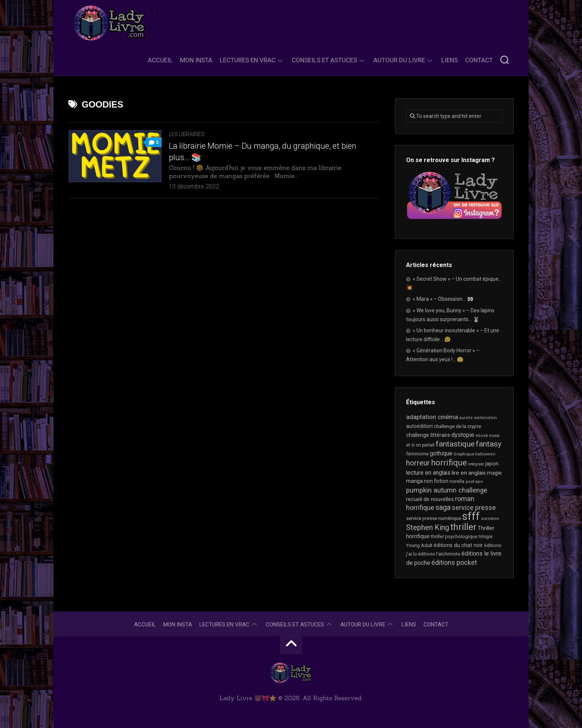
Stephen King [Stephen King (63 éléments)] (428, 528)
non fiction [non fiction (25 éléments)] (436, 481)
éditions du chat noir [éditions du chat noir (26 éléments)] (458, 545)
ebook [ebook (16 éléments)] (482, 436)
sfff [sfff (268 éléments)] (471, 516)
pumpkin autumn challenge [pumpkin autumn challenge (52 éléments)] (447, 490)
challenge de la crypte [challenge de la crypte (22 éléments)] (457, 426)
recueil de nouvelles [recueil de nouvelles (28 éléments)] (430, 499)
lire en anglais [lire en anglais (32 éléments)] (469, 473)
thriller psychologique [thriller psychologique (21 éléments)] (454, 536)
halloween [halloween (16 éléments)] (485, 454)
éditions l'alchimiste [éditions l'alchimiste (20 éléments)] (439, 554)
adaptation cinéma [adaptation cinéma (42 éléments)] (432, 417)
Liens (449, 60)
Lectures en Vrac (248, 60)
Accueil (160, 60)
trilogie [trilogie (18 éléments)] (485, 537)
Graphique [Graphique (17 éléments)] (464, 454)
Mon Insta (196, 60)
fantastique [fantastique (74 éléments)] (455, 444)
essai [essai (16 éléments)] (494, 436)
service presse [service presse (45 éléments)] (474, 508)
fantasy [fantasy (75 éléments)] (489, 444)
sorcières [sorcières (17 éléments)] (490, 518)
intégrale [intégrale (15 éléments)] (476, 464)
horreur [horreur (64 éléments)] (418, 463)
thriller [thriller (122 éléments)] (463, 527)
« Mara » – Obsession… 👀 (443, 299)
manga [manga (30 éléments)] (414, 481)
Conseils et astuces (324, 60)
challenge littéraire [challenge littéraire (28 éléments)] (428, 435)
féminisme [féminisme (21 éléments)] (417, 454)
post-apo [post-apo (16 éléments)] (474, 482)
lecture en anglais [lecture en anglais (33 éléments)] (428, 473)
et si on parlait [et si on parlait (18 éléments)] (420, 445)
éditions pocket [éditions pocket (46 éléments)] (454, 562)
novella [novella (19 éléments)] (457, 481)
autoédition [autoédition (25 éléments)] (419, 426)
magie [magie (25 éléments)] (494, 473)
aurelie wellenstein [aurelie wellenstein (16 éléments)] (478, 418)
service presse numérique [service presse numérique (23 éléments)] (434, 518)
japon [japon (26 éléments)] (492, 464)
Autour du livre (399, 60)
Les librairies (187, 134)
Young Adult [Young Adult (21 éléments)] (419, 545)
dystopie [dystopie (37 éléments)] (463, 435)
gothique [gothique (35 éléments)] (441, 453)
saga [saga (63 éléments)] (443, 508)
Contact (479, 60)
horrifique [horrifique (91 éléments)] (449, 462)
